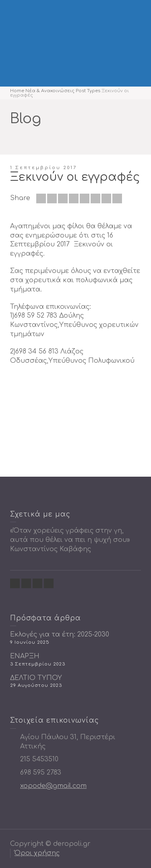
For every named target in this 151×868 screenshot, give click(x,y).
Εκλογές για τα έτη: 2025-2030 (60, 634)
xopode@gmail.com (53, 786)
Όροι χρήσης (37, 853)
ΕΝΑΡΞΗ (25, 656)
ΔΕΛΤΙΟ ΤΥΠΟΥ (36, 678)
